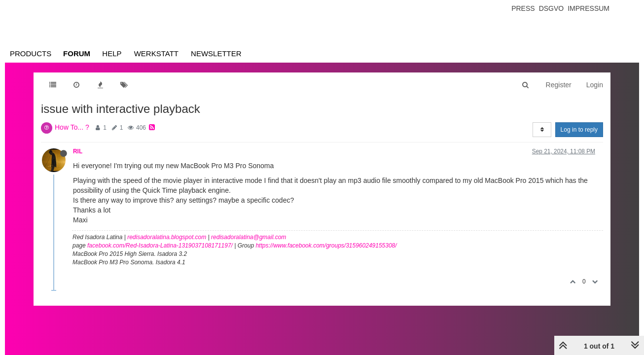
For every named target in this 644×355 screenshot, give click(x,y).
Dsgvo (552, 8)
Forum (77, 53)
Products (31, 53)
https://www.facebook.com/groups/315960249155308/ (326, 246)
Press (523, 8)
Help (112, 53)
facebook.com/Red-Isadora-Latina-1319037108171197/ (160, 246)
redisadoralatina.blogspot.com (167, 237)
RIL (78, 151)
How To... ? (72, 127)
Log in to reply (579, 130)
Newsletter (216, 53)
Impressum (589, 8)
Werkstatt (156, 53)
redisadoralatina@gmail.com (249, 237)
